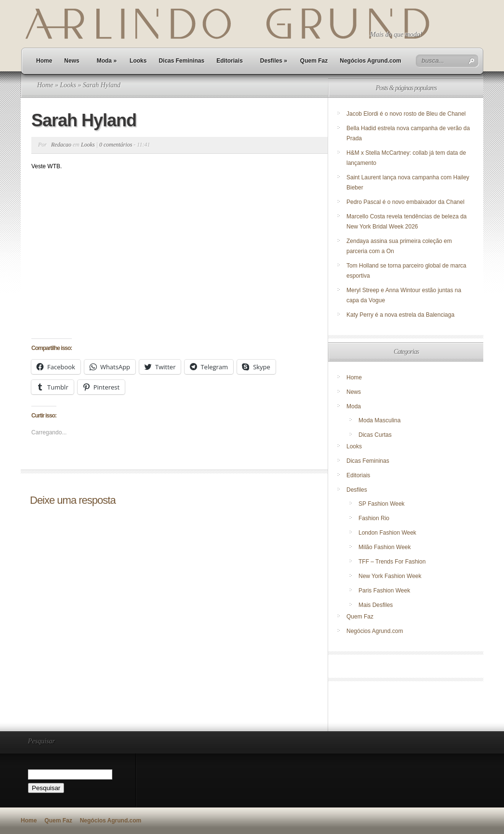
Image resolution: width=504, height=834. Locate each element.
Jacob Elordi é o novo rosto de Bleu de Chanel (406, 114)
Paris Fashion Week (384, 591)
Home (44, 61)
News (72, 61)
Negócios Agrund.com (371, 61)
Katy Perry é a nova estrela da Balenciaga (400, 315)
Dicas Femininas (181, 61)
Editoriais (230, 61)
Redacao (61, 145)
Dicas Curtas (375, 435)
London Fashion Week (387, 533)
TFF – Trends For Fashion (392, 562)
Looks (138, 61)
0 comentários (116, 145)
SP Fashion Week (382, 504)
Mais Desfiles (376, 605)
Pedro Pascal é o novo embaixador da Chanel (406, 202)
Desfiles (274, 61)
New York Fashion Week (390, 576)
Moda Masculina (379, 420)
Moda (107, 61)
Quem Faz (314, 61)
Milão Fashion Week (385, 547)
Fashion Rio (374, 518)
